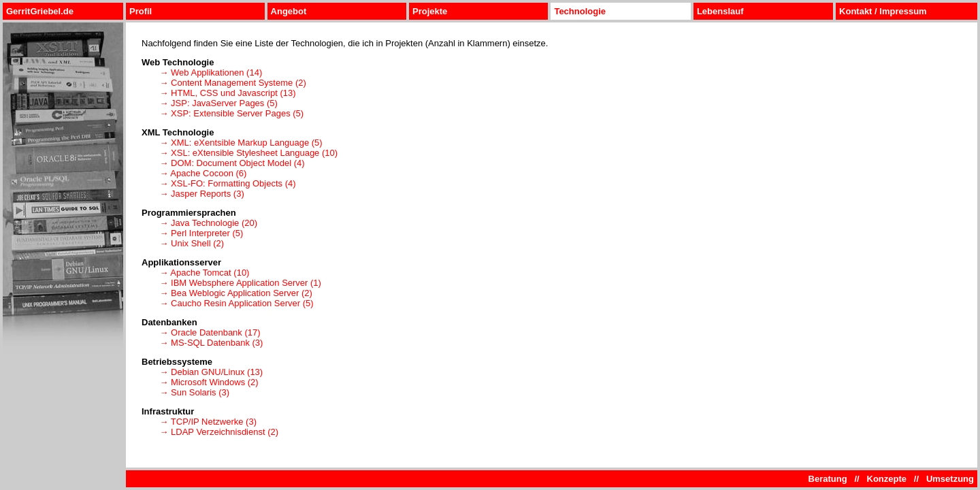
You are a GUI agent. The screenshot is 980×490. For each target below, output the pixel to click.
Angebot (289, 11)
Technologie (580, 11)
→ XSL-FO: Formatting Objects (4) (227, 183)
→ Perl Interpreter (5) (201, 233)
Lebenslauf (720, 11)
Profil (141, 11)
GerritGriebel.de (40, 11)
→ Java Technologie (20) (208, 223)
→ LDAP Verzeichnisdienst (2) (219, 432)
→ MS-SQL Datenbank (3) (211, 343)
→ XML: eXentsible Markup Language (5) (241, 143)
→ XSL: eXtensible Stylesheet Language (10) (248, 153)
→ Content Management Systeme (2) (232, 83)
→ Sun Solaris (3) (194, 392)
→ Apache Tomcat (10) (204, 273)
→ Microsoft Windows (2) (209, 382)
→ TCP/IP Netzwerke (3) (208, 422)
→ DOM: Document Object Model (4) (232, 163)
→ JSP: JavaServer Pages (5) (218, 103)
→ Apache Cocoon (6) (203, 173)
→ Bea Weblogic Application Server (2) (235, 293)
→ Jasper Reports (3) (201, 194)
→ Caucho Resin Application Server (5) (236, 303)
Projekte (430, 11)
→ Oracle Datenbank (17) (210, 332)
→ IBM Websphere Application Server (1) (240, 283)
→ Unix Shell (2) (192, 243)
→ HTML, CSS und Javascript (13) (227, 93)
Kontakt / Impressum (883, 11)
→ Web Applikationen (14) (211, 72)
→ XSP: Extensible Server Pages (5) (231, 113)
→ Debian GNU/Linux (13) (211, 372)
